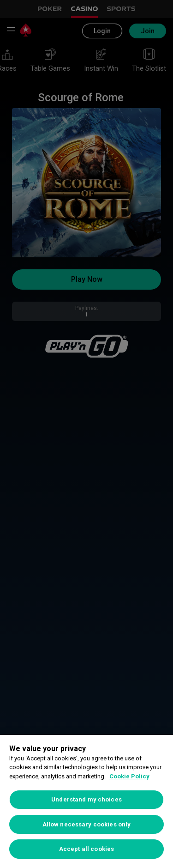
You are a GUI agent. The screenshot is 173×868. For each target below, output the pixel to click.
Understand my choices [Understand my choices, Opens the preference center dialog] (86, 799)
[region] (86, 801)
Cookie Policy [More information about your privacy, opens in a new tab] (129, 776)
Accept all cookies (86, 849)
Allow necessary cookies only (87, 824)
